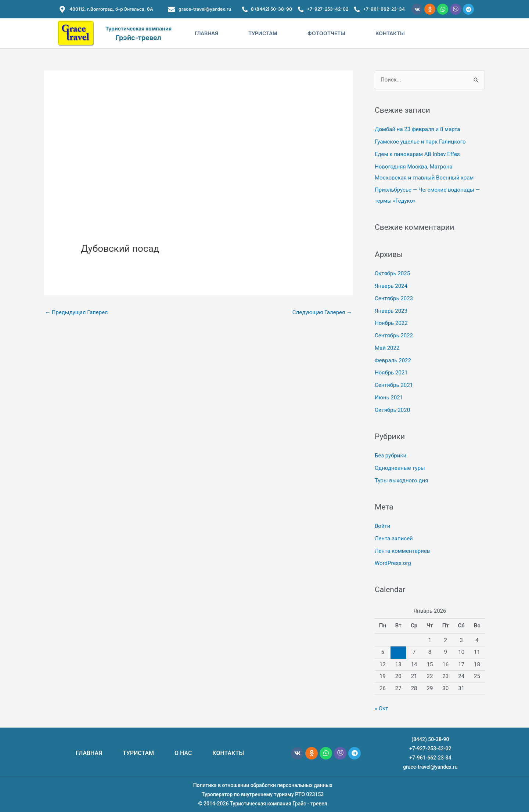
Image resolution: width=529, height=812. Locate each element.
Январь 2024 (391, 286)
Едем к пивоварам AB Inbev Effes (417, 154)
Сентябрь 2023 (394, 298)
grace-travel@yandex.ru (430, 767)
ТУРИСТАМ (138, 753)
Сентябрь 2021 (394, 385)
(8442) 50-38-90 (430, 739)
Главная (206, 33)
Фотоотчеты (326, 33)
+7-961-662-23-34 (430, 758)
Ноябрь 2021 (391, 373)
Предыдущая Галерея (76, 312)
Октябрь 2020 (392, 410)
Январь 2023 (391, 311)
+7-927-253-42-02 (430, 748)
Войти (382, 526)
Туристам (263, 33)
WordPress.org (393, 563)
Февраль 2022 (393, 360)
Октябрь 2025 (392, 273)
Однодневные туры (400, 468)
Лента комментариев (402, 551)
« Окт (381, 708)
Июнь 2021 (389, 398)
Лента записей (394, 539)
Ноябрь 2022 (391, 323)
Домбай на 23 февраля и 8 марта (417, 129)
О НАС (183, 753)
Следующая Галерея (322, 312)
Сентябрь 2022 (394, 336)
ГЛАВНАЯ (89, 753)
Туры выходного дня (401, 481)
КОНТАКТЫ (228, 753)
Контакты (390, 33)
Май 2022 (387, 348)
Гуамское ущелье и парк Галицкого (420, 142)
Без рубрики (391, 456)
